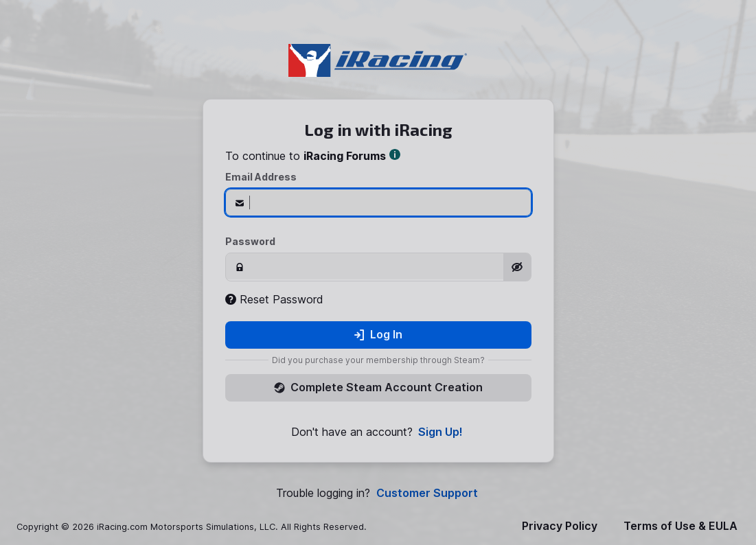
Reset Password (274, 299)
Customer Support (427, 493)
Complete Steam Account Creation (378, 387)
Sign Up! (440, 432)
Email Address (261, 177)
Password (250, 241)
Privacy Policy (560, 526)
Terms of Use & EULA (680, 526)
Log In (378, 334)
